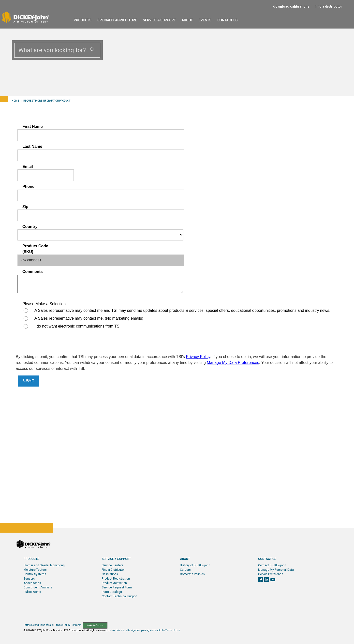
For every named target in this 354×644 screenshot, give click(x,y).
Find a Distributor (113, 570)
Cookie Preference (271, 574)
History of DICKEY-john (195, 565)
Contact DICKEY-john (272, 565)
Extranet (76, 625)
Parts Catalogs (112, 592)
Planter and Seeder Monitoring (44, 565)
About (187, 20)
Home (15, 101)
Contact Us (228, 20)
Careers (185, 570)
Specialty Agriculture (117, 20)
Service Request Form (117, 587)
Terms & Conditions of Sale (38, 625)
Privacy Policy (62, 625)
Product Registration (116, 579)
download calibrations (291, 6)
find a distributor (329, 6)
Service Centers (113, 565)
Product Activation (114, 583)
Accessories (32, 583)
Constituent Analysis (38, 587)
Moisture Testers (35, 570)
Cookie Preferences (95, 625)
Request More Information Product (47, 101)
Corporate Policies (192, 574)
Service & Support (159, 20)
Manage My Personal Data (276, 570)
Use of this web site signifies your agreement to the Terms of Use (144, 630)
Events (205, 20)
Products (83, 20)
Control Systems (35, 574)
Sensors (29, 579)
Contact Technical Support (120, 596)
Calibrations (110, 574)
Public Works (32, 592)
